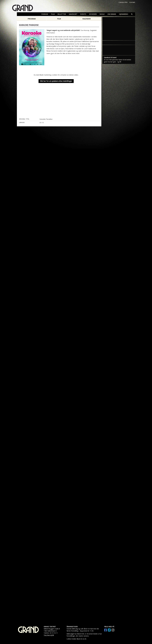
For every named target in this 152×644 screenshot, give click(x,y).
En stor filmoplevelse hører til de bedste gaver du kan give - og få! (118, 61)
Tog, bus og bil (49, 635)
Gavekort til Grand (110, 58)
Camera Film (123, 2)
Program (32, 19)
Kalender (87, 19)
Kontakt (132, 2)
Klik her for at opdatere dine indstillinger (56, 81)
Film (59, 19)
